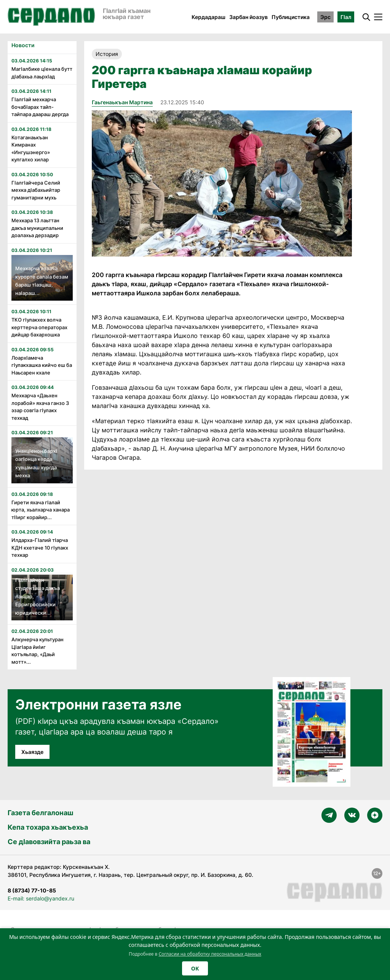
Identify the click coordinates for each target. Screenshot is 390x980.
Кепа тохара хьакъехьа (48, 827)
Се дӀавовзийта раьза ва (49, 842)
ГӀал (346, 17)
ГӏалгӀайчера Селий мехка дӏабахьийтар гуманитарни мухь (36, 190)
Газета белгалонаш (40, 813)
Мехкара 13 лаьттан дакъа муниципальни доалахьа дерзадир (37, 228)
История (107, 54)
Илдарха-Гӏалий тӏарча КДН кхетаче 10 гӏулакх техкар (40, 547)
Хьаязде (32, 752)
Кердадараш (209, 17)
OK (195, 968)
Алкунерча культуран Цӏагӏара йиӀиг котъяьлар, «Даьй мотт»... (38, 651)
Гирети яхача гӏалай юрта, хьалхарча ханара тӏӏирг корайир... (41, 510)
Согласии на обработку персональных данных (210, 954)
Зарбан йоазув (249, 17)
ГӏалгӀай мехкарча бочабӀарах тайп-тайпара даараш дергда (40, 107)
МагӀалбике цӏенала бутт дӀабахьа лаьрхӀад (42, 73)
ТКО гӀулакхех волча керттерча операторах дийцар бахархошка (39, 327)
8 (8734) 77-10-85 (32, 890)
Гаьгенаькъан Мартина (122, 102)
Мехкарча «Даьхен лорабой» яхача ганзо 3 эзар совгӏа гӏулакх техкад (40, 407)
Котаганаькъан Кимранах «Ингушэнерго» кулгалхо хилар (31, 149)
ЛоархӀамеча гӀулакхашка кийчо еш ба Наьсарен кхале (42, 365)
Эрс (325, 17)
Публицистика (291, 17)
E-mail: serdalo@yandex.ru (41, 898)
